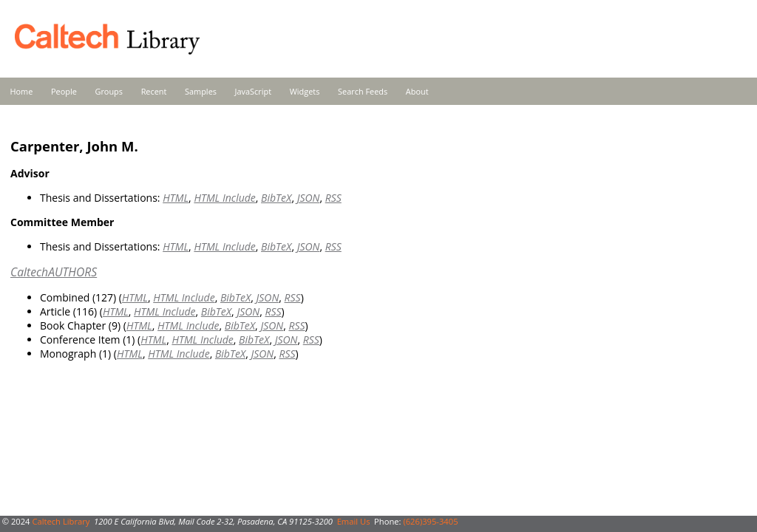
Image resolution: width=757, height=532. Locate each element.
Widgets (305, 91)
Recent (154, 91)
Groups (109, 91)
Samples (201, 91)
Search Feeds (363, 91)
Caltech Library (61, 521)
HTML (176, 198)
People (64, 91)
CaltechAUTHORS (54, 272)
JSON (309, 198)
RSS (333, 198)
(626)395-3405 (430, 521)
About (417, 91)
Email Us (354, 521)
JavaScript (253, 91)
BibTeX (276, 198)
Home (22, 91)
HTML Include (224, 198)
